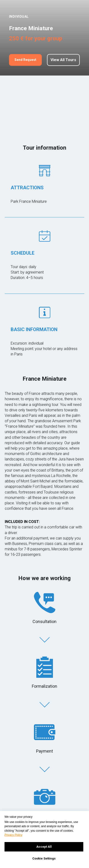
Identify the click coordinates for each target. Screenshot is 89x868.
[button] (25, 60)
